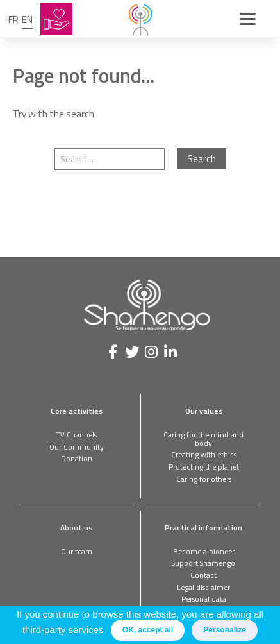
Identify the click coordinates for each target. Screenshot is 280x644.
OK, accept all (148, 630)
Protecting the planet (204, 467)
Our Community (77, 447)
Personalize (225, 630)
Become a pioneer (204, 551)
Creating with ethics (204, 454)
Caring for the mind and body (203, 439)
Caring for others (204, 479)
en (27, 20)
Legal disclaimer (203, 587)
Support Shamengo (203, 563)
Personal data (204, 599)
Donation (77, 458)
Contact (203, 575)
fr (13, 20)
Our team (77, 551)
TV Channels (76, 435)
